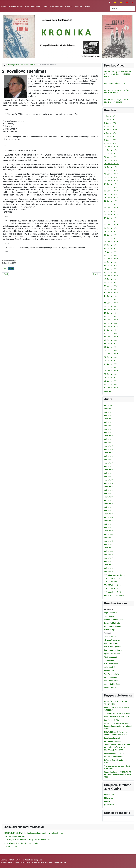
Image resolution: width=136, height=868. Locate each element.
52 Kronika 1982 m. (112, 289)
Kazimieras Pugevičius (113, 647)
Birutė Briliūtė (109, 671)
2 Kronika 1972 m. (111, 120)
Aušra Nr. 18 (109, 463)
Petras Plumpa (110, 630)
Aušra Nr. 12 (109, 443)
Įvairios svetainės (111, 805)
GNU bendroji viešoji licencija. (55, 862)
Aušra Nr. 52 (109, 561)
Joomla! (4, 862)
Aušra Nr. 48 (109, 551)
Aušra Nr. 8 (108, 429)
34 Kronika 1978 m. (112, 228)
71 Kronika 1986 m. (112, 354)
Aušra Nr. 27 (109, 494)
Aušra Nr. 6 (108, 422)
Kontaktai (79, 7)
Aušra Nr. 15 (109, 453)
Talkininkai (108, 633)
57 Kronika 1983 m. (112, 306)
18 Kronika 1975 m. (112, 174)
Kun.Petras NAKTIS (111, 720)
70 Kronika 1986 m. (112, 350)
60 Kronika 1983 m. (112, 316)
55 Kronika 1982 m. (112, 299)
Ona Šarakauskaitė (111, 681)
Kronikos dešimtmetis (112, 738)
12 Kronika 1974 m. (112, 154)
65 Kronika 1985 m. (112, 333)
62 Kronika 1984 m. (112, 323)
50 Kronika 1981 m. (112, 283)
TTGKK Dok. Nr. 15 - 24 (113, 585)
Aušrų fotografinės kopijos (114, 595)
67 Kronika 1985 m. (112, 340)
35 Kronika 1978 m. (112, 232)
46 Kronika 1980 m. (112, 269)
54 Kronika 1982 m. (112, 296)
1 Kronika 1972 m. (111, 116)
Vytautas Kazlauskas (112, 654)
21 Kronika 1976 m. (112, 184)
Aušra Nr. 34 (109, 517)
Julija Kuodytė (110, 667)
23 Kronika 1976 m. (112, 191)
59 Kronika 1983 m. (112, 313)
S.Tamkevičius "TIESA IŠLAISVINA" (117, 713)
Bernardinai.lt (109, 795)
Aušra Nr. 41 (109, 538)
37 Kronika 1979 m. (112, 238)
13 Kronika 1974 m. (112, 157)
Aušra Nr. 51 (109, 558)
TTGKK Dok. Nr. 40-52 (112, 592)
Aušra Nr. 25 (109, 487)
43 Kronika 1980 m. (112, 259)
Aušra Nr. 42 (109, 541)
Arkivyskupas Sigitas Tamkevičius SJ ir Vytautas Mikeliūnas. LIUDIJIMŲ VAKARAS (118, 74)
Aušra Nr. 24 (109, 483)
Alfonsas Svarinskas (112, 640)
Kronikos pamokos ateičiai (53, 7)
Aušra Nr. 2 (108, 409)
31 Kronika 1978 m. (112, 218)
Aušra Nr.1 (108, 405)
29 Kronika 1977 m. (112, 211)
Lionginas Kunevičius (112, 643)
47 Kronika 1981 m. (112, 272)
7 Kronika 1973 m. (111, 137)
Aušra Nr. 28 (109, 497)
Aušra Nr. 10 (109, 436)
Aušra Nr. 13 (109, 446)
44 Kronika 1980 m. (112, 262)
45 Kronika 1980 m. (112, 266)
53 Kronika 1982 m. (112, 293)
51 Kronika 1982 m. (112, 286)
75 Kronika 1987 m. (112, 367)
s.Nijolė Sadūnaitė (111, 664)
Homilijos (69, 7)
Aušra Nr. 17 (109, 460)
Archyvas (108, 391)
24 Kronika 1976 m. (112, 194)
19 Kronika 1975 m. (112, 177)
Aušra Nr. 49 (109, 555)
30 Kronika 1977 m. (112, 215)
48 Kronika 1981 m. (112, 276)
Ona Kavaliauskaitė (112, 674)
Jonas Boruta (109, 616)
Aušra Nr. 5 (108, 419)
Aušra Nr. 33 (109, 514)
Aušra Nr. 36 (109, 524)
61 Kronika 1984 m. (112, 320)
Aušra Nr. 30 (109, 504)
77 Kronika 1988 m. (112, 374)
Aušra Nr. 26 (109, 490)
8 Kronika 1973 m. (111, 140)
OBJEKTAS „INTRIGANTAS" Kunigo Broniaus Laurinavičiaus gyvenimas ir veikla (118, 726)
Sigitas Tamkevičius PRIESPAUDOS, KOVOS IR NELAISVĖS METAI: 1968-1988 (118, 774)
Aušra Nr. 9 (108, 432)
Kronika (4, 7)
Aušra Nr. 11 (109, 439)
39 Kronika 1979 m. (112, 245)
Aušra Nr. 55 (109, 565)
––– (106, 80)
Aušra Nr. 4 (108, 415)
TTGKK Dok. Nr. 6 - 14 (112, 582)
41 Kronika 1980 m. (112, 252)
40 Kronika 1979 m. (112, 249)
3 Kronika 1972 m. (111, 123)
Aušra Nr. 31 (109, 507)
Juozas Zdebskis (111, 637)
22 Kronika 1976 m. (112, 187)
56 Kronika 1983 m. (112, 303)
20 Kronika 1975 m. (112, 181)
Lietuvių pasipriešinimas (113, 757)
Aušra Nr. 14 (109, 449)
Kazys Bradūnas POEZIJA (114, 753)
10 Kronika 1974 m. (112, 147)
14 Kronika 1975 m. (112, 160)
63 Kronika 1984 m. (112, 327)
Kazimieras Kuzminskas (113, 650)
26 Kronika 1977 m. (112, 201)
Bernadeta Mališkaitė (112, 623)
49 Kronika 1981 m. (112, 279)
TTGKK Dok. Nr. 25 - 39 (113, 589)
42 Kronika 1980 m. (112, 255)
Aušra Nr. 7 (108, 426)
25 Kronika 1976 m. (112, 198)
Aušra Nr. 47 (109, 548)
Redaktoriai (108, 609)
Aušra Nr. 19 (109, 466)
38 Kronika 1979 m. (112, 242)
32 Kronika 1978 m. (112, 221)
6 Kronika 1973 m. (111, 133)
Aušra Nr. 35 (109, 521)
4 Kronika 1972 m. (111, 126)
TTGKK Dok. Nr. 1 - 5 (112, 578)
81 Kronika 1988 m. (112, 388)
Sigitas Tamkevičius (112, 613)
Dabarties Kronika (16, 7)
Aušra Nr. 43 (109, 544)
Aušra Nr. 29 (109, 500)
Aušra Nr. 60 (109, 572)
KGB (5, 268)
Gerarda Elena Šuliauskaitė (114, 620)
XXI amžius (108, 798)
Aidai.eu (107, 801)
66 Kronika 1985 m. (112, 337)
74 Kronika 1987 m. (112, 364)
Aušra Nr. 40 (109, 534)
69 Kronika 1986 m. (112, 347)
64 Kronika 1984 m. (112, 330)
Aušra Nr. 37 (109, 527)
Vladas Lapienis (110, 688)
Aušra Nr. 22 (109, 477)
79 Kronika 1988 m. (112, 381)
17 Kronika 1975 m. (112, 171)
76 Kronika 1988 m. (112, 371)
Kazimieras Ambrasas (112, 626)
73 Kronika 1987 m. (112, 361)
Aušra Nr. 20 (109, 470)
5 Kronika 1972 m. (111, 130)
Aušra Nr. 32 (109, 510)
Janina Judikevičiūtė (112, 684)
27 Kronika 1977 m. (112, 204)
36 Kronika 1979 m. (112, 235)
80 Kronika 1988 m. (112, 384)
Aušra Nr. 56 (109, 568)
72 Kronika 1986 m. (112, 357)
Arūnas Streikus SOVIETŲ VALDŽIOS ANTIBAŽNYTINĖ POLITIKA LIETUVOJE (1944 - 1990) (118, 747)
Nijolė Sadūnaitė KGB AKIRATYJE (117, 717)
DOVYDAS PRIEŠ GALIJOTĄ (115, 84)
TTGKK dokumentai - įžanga (115, 575)
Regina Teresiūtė (110, 677)
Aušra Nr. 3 (108, 412)
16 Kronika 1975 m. (112, 167)
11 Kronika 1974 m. (112, 150)
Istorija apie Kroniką (33, 7)
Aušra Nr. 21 (109, 473)
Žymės (87, 7)
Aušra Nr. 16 (109, 456)
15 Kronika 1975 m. (112, 164)
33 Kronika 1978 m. (112, 225)
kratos (11, 268)
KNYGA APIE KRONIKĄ (113, 741)
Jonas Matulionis (111, 660)
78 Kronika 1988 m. (112, 378)
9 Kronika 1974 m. (111, 143)
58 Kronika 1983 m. (112, 310)
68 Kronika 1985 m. (112, 344)
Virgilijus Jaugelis (111, 657)
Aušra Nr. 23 (109, 480)
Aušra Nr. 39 (109, 531)
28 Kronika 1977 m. (112, 208)
